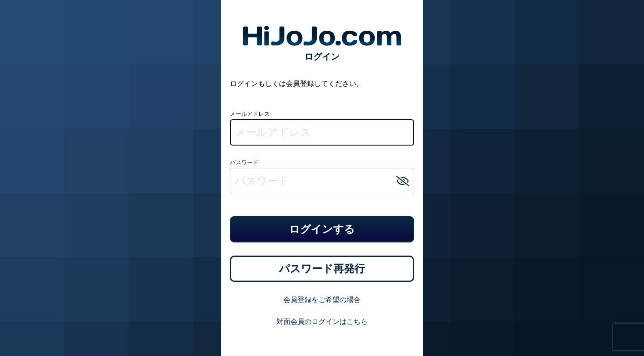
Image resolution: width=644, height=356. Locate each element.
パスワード (244, 162)
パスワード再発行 (322, 269)
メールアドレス (250, 114)
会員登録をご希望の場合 (322, 299)
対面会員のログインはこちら (322, 321)
